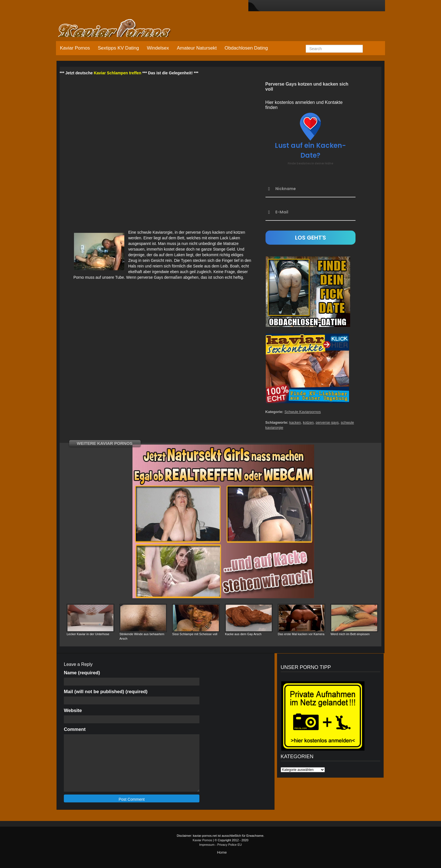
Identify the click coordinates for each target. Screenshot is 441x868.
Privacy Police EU (229, 845)
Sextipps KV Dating (118, 48)
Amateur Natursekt (197, 48)
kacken (295, 422)
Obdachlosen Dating (246, 48)
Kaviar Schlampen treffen (117, 73)
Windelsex (158, 48)
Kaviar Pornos (75, 48)
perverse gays (327, 422)
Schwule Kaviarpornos (302, 412)
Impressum (207, 845)
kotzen (308, 422)
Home (222, 852)
